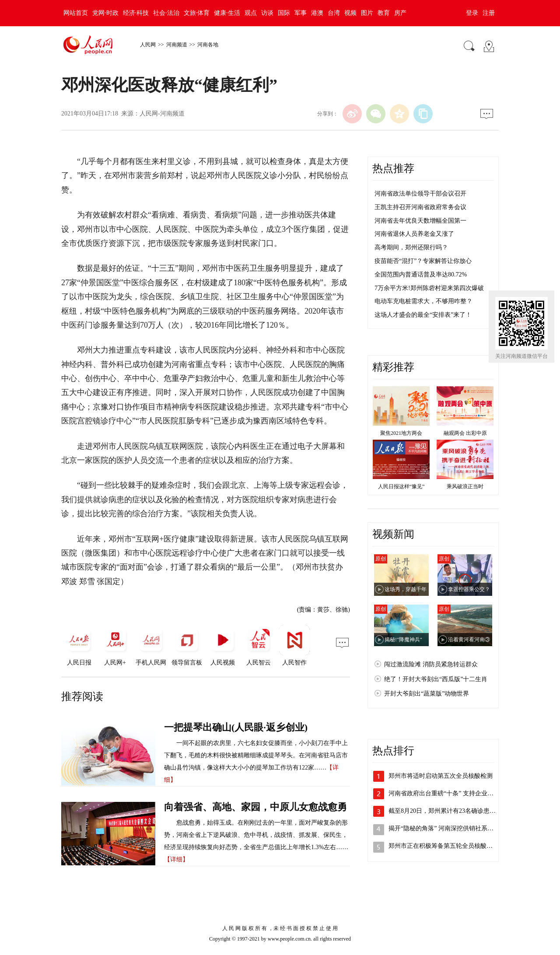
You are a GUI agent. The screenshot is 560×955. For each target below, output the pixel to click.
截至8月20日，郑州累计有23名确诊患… (442, 811)
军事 (301, 13)
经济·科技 (136, 13)
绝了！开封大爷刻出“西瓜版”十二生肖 (436, 679)
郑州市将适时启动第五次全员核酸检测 (441, 776)
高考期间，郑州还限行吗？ (411, 247)
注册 (489, 13)
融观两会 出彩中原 (465, 433)
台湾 (334, 13)
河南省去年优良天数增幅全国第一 (420, 221)
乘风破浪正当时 (465, 486)
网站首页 (76, 13)
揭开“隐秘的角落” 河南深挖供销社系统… (444, 828)
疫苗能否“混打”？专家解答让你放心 (423, 261)
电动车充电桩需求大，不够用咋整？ (423, 301)
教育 (384, 13)
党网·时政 (105, 13)
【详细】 (176, 859)
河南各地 (208, 45)
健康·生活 (227, 13)
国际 (284, 13)
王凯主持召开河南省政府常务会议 (420, 207)
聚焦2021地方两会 (401, 433)
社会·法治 (166, 13)
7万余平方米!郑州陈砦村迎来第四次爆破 (429, 288)
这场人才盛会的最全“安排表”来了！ (423, 315)
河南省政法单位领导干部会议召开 (420, 194)
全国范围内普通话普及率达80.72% (421, 275)
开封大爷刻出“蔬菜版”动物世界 (427, 694)
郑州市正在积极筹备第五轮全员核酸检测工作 (450, 846)
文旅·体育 (197, 13)
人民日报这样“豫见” (401, 486)
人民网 (148, 45)
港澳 (317, 13)
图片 (367, 13)
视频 (350, 13)
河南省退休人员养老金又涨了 (414, 234)
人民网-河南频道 (162, 114)
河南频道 (177, 45)
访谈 (267, 13)
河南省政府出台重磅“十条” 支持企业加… (444, 793)
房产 (400, 13)
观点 (251, 13)
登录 (472, 13)
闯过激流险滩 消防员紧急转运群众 (431, 664)
